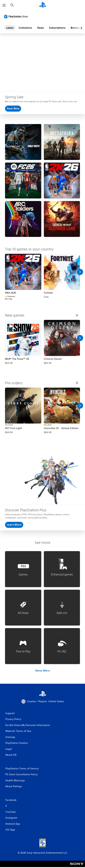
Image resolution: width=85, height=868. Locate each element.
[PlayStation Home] (43, 5)
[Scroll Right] (80, 272)
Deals (41, 28)
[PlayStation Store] (17, 16)
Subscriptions (57, 28)
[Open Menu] (4, 5)
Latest (10, 28)
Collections (25, 28)
